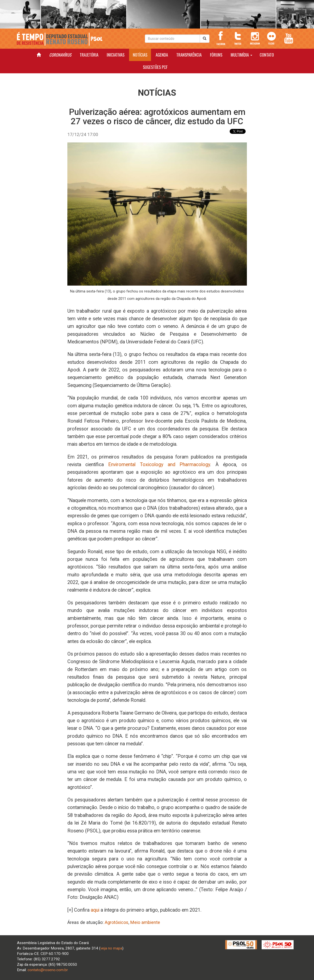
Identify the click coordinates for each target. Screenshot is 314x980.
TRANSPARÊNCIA (189, 55)
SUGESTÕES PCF (155, 67)
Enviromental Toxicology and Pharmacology (159, 465)
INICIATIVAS (116, 55)
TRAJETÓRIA (89, 55)
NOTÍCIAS (140, 55)
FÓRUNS (216, 55)
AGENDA (162, 55)
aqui (95, 910)
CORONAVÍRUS (60, 55)
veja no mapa (111, 948)
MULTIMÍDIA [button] (241, 55)
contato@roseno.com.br (48, 970)
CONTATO (267, 55)
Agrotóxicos (117, 922)
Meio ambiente (145, 922)
